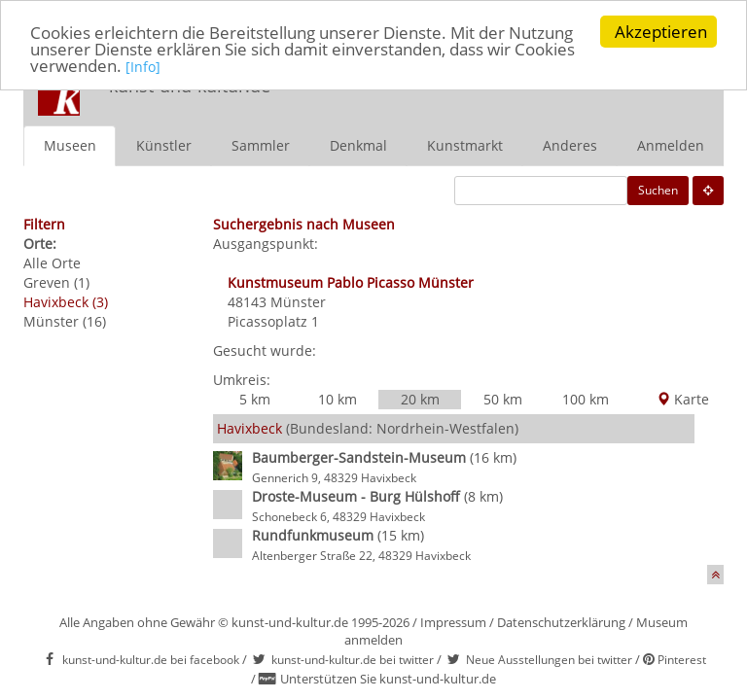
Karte (683, 398)
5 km (255, 398)
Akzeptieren (661, 32)
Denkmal (358, 144)
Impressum (453, 621)
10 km (338, 398)
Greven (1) (56, 281)
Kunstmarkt (465, 144)
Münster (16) (65, 320)
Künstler (164, 144)
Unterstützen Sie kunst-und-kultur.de (388, 679)
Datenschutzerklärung (561, 621)
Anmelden (671, 144)
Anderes (570, 144)
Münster (298, 301)
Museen (70, 144)
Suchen (658, 189)
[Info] (143, 67)
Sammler (261, 144)
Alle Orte (52, 262)
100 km (586, 398)
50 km (503, 398)
